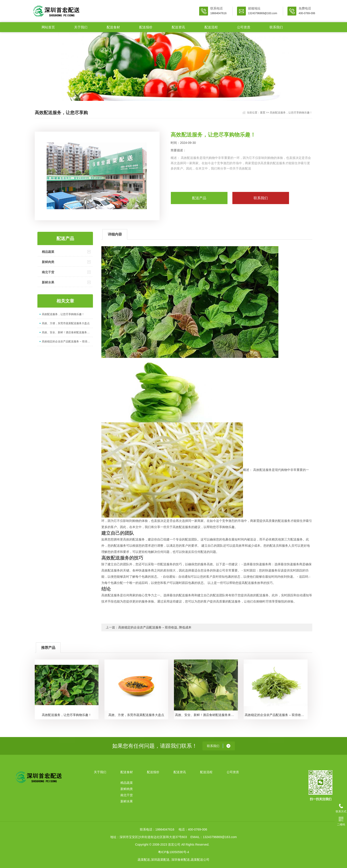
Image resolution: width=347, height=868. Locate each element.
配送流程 (211, 27)
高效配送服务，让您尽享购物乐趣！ (63, 314)
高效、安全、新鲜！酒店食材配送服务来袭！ (67, 332)
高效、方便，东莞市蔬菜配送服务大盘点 (66, 323)
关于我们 (81, 27)
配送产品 (199, 198)
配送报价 (146, 27)
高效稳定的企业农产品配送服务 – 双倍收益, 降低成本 (67, 341)
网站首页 (48, 27)
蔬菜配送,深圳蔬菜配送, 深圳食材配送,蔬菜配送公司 (173, 860)
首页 (263, 113)
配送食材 (113, 27)
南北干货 (48, 272)
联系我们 (276, 27)
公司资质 (244, 27)
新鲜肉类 (48, 262)
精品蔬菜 (48, 252)
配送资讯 (178, 27)
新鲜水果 (48, 282)
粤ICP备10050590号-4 (173, 852)
